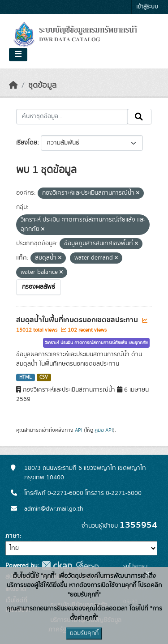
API (79, 430)
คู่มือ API (104, 430)
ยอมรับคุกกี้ (84, 633)
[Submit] (140, 117)
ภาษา (13, 536)
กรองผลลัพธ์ (39, 287)
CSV (44, 377)
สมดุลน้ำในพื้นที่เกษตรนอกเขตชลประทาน (78, 320)
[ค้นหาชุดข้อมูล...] (72, 117)
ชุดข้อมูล (42, 85)
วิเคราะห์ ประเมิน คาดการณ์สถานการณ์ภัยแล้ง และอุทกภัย (96, 343)
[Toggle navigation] (18, 55)
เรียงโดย (27, 143)
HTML (26, 377)
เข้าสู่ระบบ (147, 7)
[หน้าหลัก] (13, 85)
